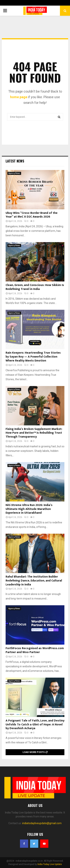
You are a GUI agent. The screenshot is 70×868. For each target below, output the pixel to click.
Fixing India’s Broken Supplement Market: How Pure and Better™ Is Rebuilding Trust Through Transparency (34, 433)
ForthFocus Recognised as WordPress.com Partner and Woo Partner (35, 650)
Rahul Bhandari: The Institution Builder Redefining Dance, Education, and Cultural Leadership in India (34, 581)
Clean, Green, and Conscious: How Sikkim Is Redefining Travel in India (35, 287)
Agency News (14, 173)
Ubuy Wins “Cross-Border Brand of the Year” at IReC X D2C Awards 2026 (32, 215)
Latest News (15, 161)
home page (19, 97)
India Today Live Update (50, 864)
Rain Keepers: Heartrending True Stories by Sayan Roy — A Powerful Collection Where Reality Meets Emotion (33, 357)
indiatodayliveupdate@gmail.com (42, 823)
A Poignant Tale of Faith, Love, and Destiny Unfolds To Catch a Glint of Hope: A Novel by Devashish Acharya (35, 725)
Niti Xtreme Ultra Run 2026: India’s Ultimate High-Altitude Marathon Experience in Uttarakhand (29, 509)
